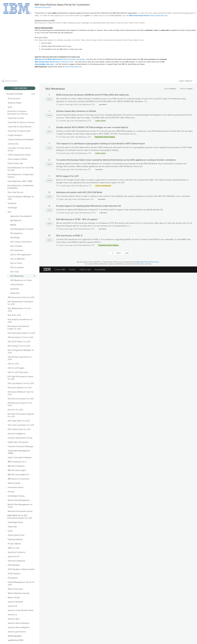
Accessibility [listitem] (100, 270)
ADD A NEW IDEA (20, 88)
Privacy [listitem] (72, 270)
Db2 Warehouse (85, 105)
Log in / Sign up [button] (186, 81)
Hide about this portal (43, 7)
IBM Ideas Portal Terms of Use (148, 262)
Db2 (76, 105)
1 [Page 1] (109, 253)
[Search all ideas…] (23, 81)
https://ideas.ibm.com (159, 15)
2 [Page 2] (113, 253)
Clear (33, 94)
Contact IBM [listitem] (60, 270)
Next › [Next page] (119, 253)
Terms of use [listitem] (85, 270)
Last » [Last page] (128, 253)
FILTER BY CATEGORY (13, 94)
